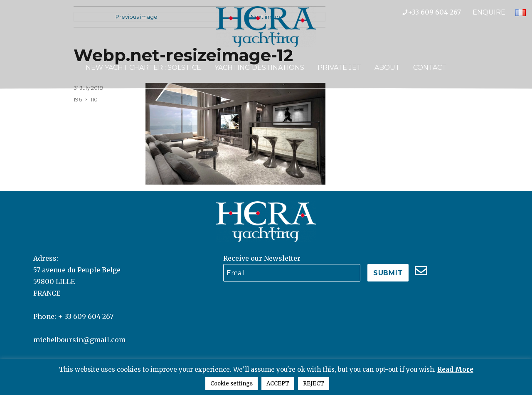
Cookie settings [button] (232, 384)
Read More (455, 369)
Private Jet (339, 68)
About (387, 68)
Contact (430, 68)
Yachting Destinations (259, 68)
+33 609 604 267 (437, 12)
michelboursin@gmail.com (79, 340)
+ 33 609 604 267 (86, 316)
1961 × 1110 (86, 99)
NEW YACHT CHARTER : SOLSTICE (143, 68)
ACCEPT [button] (278, 384)
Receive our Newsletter (262, 258)
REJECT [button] (314, 384)
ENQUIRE (489, 12)
